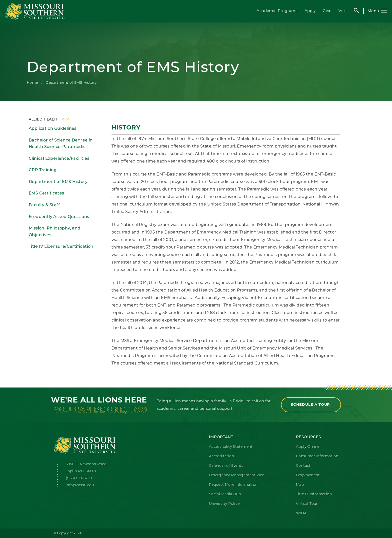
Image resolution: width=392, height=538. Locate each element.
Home (32, 82)
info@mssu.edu (80, 485)
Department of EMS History (58, 182)
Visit (343, 11)
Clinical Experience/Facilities (59, 158)
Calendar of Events (226, 466)
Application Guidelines (53, 128)
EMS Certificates (46, 193)
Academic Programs (277, 11)
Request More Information (233, 485)
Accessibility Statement (231, 447)
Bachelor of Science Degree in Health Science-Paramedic (61, 143)
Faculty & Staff (44, 205)
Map (300, 485)
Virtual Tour (307, 504)
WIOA (301, 513)
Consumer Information (317, 456)
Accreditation (221, 456)
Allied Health (44, 119)
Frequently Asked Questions (59, 217)
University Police (224, 504)
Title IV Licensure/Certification (61, 246)
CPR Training (43, 170)
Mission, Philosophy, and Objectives (55, 231)
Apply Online (308, 447)
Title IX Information (314, 494)
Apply (310, 11)
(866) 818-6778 (79, 478)
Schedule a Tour (311, 404)
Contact (303, 466)
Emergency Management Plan (237, 475)
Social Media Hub (225, 494)
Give (327, 11)
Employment (308, 475)
